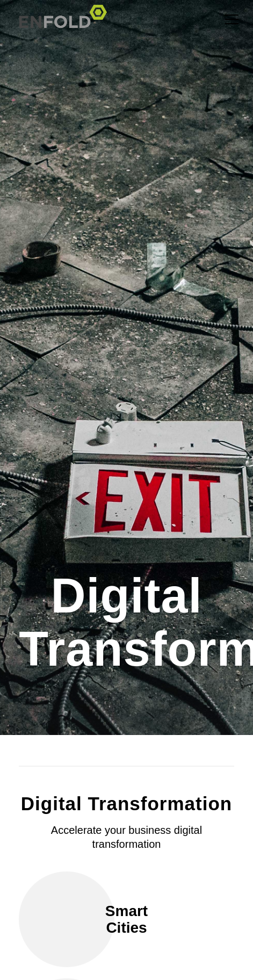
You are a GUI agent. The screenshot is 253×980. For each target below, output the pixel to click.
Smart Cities (126, 919)
